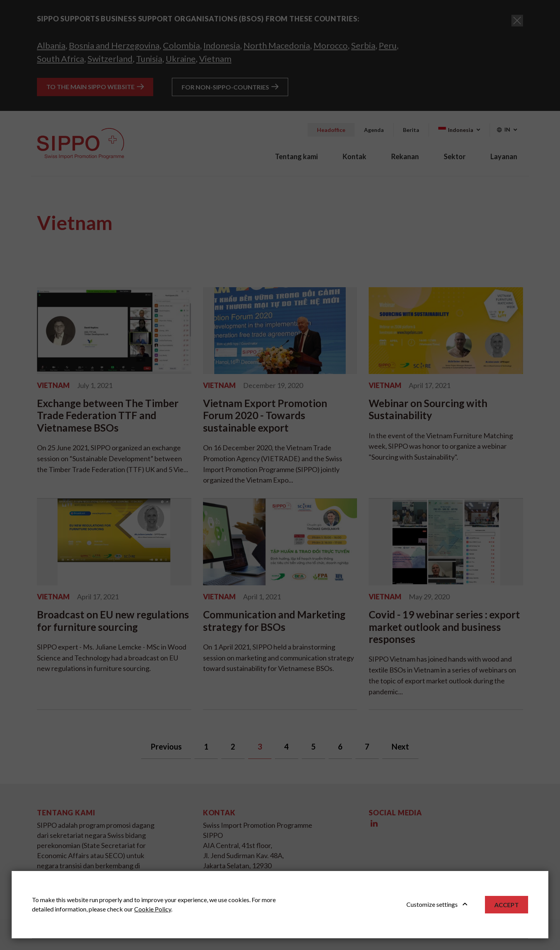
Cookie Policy (153, 909)
